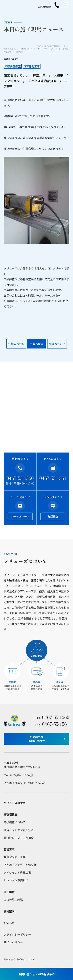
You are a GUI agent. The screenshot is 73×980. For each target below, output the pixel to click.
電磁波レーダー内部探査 (19, 838)
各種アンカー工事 (15, 857)
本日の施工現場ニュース (55, 46)
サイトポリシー (13, 942)
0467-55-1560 (20, 478)
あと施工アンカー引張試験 (20, 865)
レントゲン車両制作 (16, 880)
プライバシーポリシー (17, 934)
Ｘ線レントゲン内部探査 (19, 830)
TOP (39, 46)
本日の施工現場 (13, 900)
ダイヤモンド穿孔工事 (17, 872)
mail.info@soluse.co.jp (18, 775)
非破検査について (15, 822)
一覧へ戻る (37, 344)
